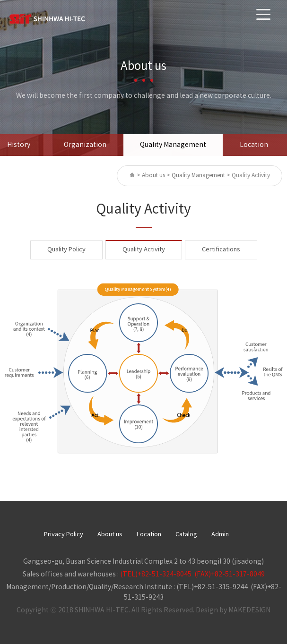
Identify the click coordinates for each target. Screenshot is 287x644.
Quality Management (173, 145)
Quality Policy (66, 250)
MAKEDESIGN (249, 610)
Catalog (186, 535)
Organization (85, 145)
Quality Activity (144, 250)
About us (110, 535)
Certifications (221, 250)
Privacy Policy (64, 535)
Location (254, 145)
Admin (220, 535)
